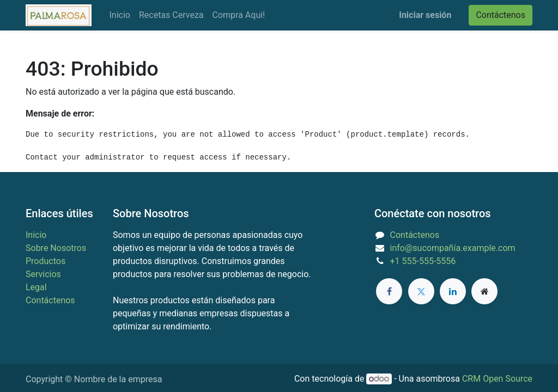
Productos (46, 261)
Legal (36, 287)
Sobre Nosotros (56, 248)
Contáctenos (501, 15)
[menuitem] (119, 15)
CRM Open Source (497, 379)
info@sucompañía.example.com (453, 248)
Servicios (43, 274)
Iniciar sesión (425, 15)
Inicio (36, 235)
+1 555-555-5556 (423, 261)
